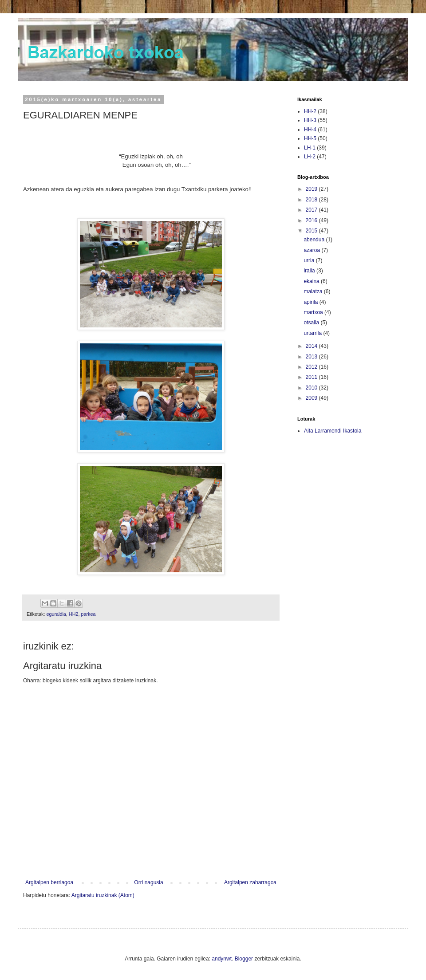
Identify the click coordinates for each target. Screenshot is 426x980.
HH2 (74, 614)
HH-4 (310, 130)
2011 (312, 377)
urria (310, 260)
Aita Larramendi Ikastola (333, 431)
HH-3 (310, 120)
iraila (310, 271)
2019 (312, 189)
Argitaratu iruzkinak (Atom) (103, 895)
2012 (312, 367)
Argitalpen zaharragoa (250, 882)
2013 (312, 357)
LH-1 (310, 148)
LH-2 (310, 157)
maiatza (314, 291)
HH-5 (310, 138)
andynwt (222, 959)
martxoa (314, 312)
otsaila (312, 323)
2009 (312, 398)
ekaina (312, 281)
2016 (312, 220)
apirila (311, 302)
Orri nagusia (148, 882)
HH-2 (310, 111)
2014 (312, 346)
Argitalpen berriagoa (49, 882)
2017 (312, 210)
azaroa (312, 250)
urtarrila (313, 333)
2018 (312, 200)
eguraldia (56, 614)
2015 (312, 231)
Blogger (244, 959)
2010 (312, 388)
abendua (315, 240)
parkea (88, 614)
